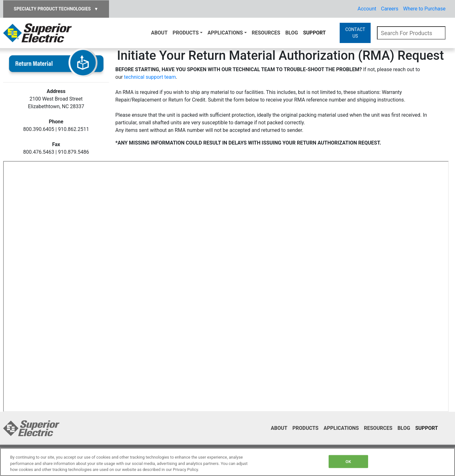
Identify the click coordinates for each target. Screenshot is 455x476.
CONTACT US (355, 33)
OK (348, 461)
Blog (292, 33)
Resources (266, 33)
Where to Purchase (424, 9)
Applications (225, 33)
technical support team (150, 77)
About (159, 33)
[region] (227, 462)
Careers (390, 9)
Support (314, 33)
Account (367, 9)
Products (185, 33)
